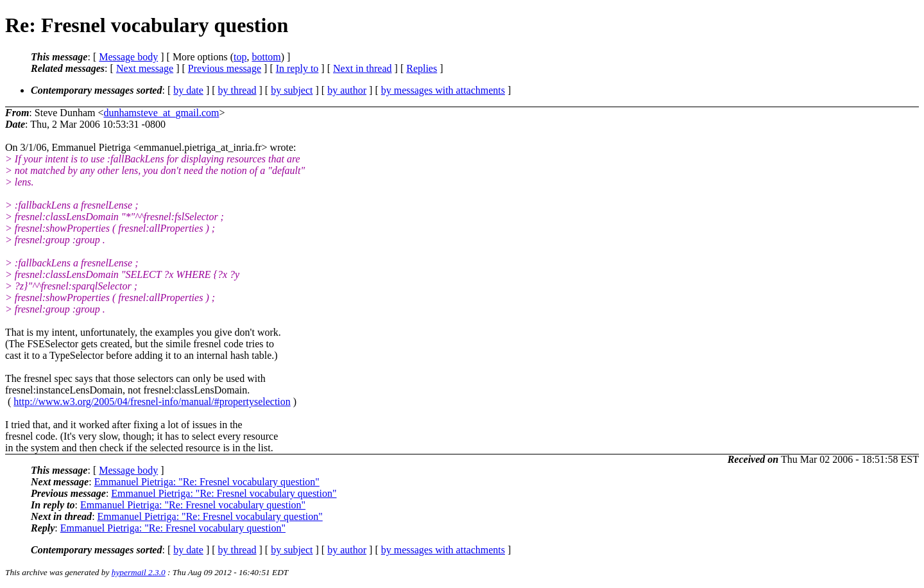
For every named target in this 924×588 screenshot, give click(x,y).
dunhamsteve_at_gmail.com (161, 113)
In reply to (297, 68)
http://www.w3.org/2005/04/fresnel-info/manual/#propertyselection (152, 402)
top (240, 57)
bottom (266, 57)
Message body (128, 57)
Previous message (225, 68)
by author (347, 90)
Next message (145, 68)
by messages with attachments (443, 90)
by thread (237, 90)
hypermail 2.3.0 (139, 572)
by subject (292, 90)
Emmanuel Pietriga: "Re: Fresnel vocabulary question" (207, 482)
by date (188, 90)
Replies (422, 68)
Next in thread (363, 68)
